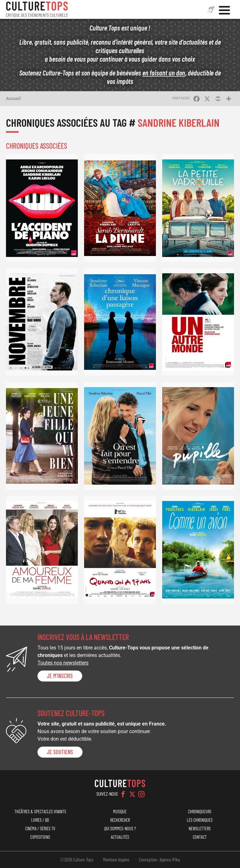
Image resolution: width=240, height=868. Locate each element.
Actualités (120, 837)
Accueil (13, 98)
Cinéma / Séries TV (40, 829)
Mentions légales (116, 860)
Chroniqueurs (200, 812)
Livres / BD (40, 820)
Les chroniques (200, 820)
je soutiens (60, 752)
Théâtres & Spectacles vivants (40, 812)
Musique (120, 812)
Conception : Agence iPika (159, 860)
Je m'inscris (60, 676)
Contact (200, 837)
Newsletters (200, 829)
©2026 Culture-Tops (77, 860)
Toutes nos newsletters (63, 663)
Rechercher (120, 820)
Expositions (40, 837)
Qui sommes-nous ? (120, 829)
